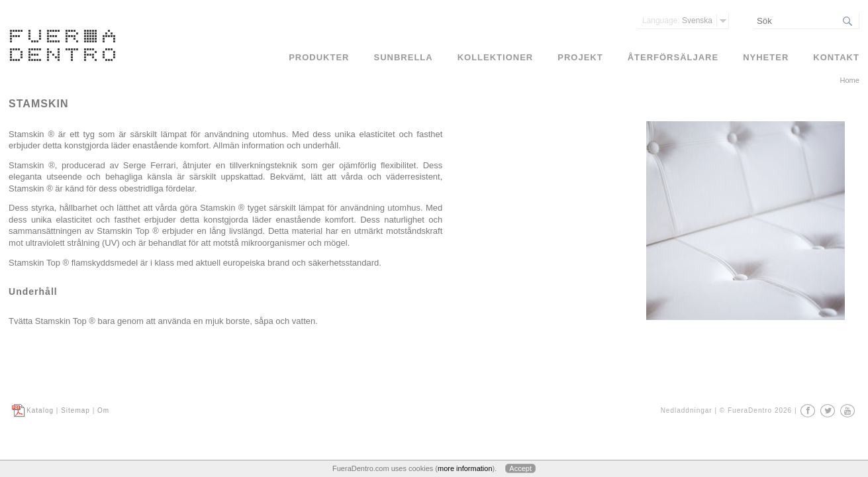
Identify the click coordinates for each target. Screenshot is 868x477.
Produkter (319, 57)
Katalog (40, 410)
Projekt (580, 57)
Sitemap (75, 410)
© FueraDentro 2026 (756, 410)
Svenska (677, 21)
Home (850, 80)
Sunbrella (404, 57)
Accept (520, 468)
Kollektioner (496, 57)
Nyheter (766, 57)
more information (465, 468)
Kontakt (836, 57)
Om (103, 410)
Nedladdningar (687, 410)
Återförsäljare (673, 57)
